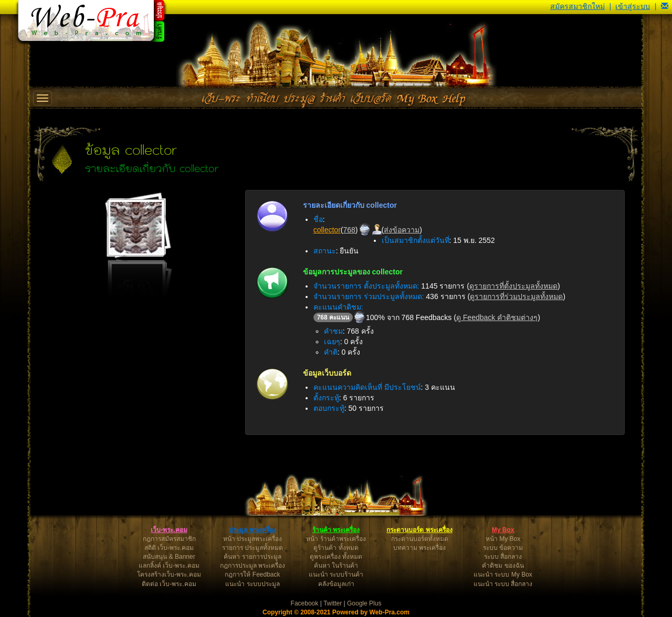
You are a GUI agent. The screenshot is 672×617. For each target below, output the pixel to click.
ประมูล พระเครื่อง (252, 530)
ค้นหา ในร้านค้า (336, 566)
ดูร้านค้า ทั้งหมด (336, 548)
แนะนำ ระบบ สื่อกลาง (503, 584)
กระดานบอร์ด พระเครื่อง (419, 530)
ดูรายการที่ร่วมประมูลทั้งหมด (516, 296)
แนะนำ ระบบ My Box (503, 575)
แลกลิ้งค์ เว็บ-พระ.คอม (169, 566)
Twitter (333, 603)
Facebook (305, 603)
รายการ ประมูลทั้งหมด (253, 548)
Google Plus (364, 603)
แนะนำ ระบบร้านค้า (336, 575)
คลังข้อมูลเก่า (336, 584)
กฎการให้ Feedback (252, 575)
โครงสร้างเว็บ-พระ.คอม (169, 575)
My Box (503, 530)
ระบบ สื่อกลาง (503, 557)
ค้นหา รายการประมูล (252, 557)
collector (327, 230)
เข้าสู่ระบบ (633, 6)
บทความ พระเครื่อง (419, 548)
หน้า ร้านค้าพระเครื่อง (336, 539)
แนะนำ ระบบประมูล (252, 584)
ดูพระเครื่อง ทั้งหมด (336, 557)
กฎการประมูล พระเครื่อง (253, 566)
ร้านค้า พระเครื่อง (336, 530)
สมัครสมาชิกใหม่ (577, 6)
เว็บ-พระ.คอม (169, 530)
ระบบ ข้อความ (503, 548)
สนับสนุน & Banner (169, 557)
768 (349, 230)
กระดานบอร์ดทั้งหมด (420, 539)
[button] (665, 6)
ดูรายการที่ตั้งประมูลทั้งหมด (513, 286)
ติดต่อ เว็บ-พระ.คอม (169, 584)
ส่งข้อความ (402, 230)
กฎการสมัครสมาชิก (169, 539)
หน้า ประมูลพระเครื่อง (253, 539)
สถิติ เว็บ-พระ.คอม (169, 548)
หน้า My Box (503, 539)
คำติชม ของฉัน (503, 566)
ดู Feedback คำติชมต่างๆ (497, 317)
